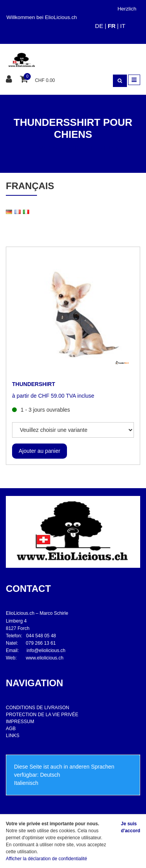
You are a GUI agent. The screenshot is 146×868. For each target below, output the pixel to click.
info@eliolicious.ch (46, 651)
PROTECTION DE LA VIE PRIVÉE (42, 715)
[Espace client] (10, 79)
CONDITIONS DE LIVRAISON (38, 708)
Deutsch (50, 775)
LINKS (13, 736)
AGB (11, 729)
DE (99, 26)
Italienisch (26, 783)
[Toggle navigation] (134, 80)
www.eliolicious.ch (45, 658)
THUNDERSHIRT (33, 384)
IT (122, 26)
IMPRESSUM (20, 722)
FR (112, 26)
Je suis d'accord (130, 827)
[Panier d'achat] (25, 79)
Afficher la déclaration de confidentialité (47, 859)
